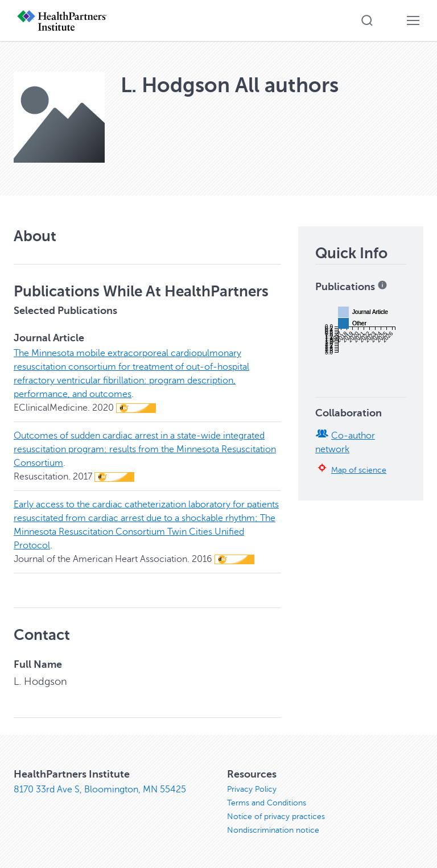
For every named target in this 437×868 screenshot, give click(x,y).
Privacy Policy (252, 789)
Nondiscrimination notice (273, 830)
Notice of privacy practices (276, 817)
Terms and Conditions (267, 803)
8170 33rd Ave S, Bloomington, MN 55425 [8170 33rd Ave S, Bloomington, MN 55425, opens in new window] (100, 790)
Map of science (359, 470)
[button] (367, 20)
